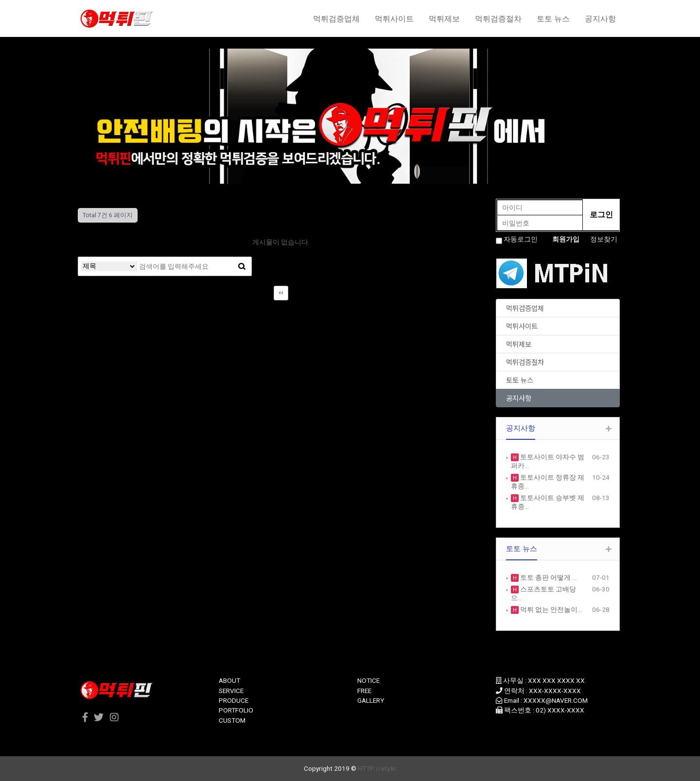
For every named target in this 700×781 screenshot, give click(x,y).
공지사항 (600, 18)
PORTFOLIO (236, 710)
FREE (364, 691)
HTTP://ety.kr (377, 768)
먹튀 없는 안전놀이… (550, 609)
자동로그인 (521, 239)
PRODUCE (234, 700)
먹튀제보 (444, 18)
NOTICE (368, 680)
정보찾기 (604, 239)
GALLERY (371, 700)
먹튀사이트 (394, 18)
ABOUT (229, 680)
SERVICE (231, 691)
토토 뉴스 (553, 18)
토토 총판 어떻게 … (548, 577)
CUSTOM (232, 720)
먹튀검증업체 (336, 18)
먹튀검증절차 (498, 18)
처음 (281, 293)
